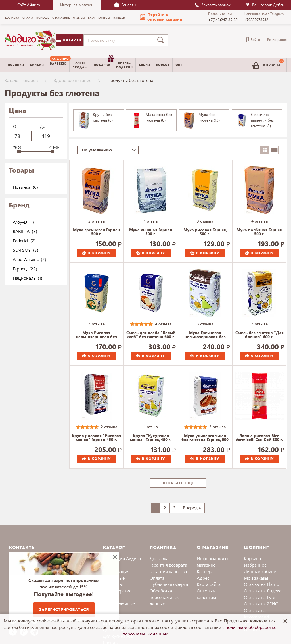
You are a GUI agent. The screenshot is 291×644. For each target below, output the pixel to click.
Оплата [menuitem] (28, 18)
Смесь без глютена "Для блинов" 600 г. (259, 335)
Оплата (157, 578)
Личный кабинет (261, 571)
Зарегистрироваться (64, 610)
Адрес (203, 578)
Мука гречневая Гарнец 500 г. (97, 232)
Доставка (159, 558)
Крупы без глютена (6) (103, 117)
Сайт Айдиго (29, 5)
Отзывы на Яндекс (262, 591)
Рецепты (125, 5)
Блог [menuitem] (92, 18)
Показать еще (178, 483)
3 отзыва (205, 221)
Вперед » (192, 508)
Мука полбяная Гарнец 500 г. (259, 232)
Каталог (69, 40)
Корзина (252, 558)
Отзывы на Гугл (259, 597)
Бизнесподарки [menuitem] (124, 65)
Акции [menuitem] (144, 65)
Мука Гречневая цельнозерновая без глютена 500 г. (205, 335)
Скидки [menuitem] (37, 65)
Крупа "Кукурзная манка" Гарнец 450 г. (151, 438)
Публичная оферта (169, 584)
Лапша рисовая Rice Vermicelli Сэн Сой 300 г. (259, 438)
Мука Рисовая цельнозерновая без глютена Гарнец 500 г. (97, 335)
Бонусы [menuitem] (104, 18)
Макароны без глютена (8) (159, 117)
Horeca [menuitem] (163, 65)
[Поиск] (162, 40)
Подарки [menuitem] (103, 63)
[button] (161, 17)
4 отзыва (259, 221)
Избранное (255, 565)
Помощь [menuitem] (43, 18)
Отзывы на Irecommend (256, 613)
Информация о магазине (212, 562)
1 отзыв (151, 221)
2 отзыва (97, 221)
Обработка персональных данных (164, 597)
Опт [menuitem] (179, 65)
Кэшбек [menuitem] (119, 18)
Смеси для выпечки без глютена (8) (262, 120)
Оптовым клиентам (206, 594)
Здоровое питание (73, 80)
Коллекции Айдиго (122, 558)
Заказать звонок (212, 5)
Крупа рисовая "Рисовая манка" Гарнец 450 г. (97, 438)
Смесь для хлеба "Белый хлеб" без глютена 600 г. (151, 335)
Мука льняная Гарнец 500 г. (151, 232)
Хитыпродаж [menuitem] (80, 65)
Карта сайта (209, 584)
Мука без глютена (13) (209, 117)
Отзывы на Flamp (261, 584)
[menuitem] (58, 65)
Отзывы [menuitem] (79, 18)
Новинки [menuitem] (16, 65)
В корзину (96, 253)
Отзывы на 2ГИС (261, 604)
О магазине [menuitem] (61, 18)
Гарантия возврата (168, 565)
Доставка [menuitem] (12, 18)
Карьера (205, 571)
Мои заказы (256, 578)
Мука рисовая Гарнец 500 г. (205, 232)
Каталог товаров (21, 80)
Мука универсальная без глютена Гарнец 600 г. (205, 438)
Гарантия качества (168, 571)
